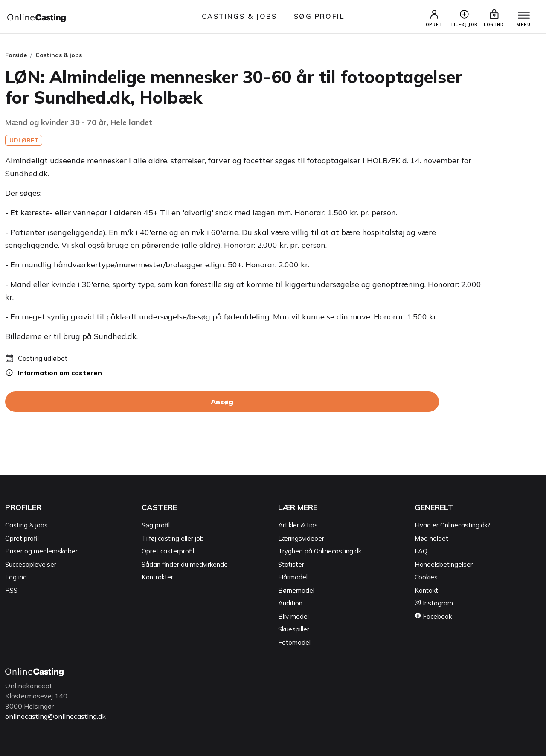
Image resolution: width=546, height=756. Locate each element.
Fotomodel (294, 642)
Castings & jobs (239, 16)
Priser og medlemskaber (41, 551)
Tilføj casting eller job (173, 538)
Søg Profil (319, 16)
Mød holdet (431, 538)
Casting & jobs (26, 525)
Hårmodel (293, 577)
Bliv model (293, 616)
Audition (290, 603)
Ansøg (222, 402)
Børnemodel (296, 590)
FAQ (421, 551)
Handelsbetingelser (444, 564)
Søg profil (156, 525)
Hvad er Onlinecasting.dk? (453, 525)
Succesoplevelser (31, 564)
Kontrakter (157, 577)
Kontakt (426, 590)
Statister (291, 564)
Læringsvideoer (301, 538)
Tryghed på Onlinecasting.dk (320, 551)
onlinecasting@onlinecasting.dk (55, 716)
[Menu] (524, 16)
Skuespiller (294, 629)
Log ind (16, 577)
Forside (16, 55)
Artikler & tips (298, 525)
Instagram (434, 603)
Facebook (433, 616)
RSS (11, 590)
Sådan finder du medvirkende (185, 564)
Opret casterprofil (168, 551)
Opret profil (22, 538)
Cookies (426, 577)
